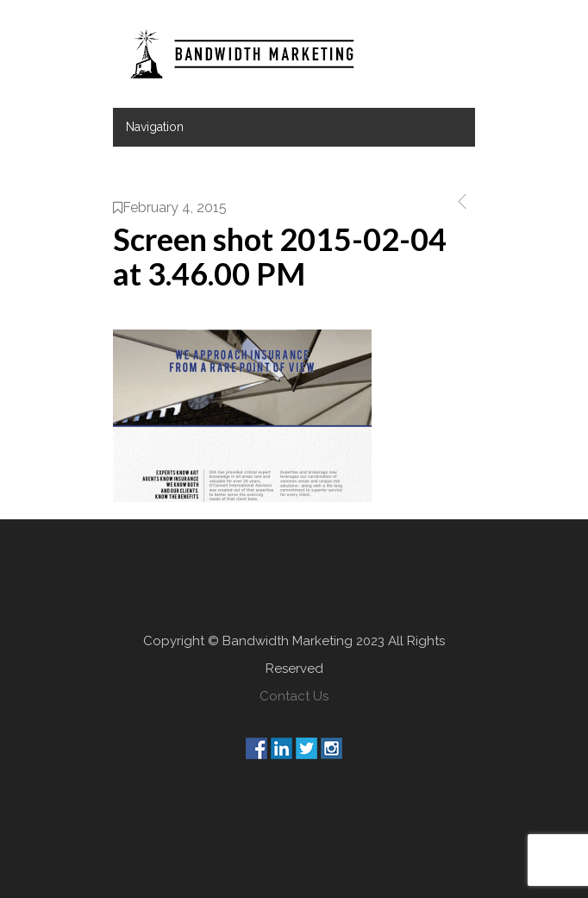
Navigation (155, 127)
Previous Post (459, 201)
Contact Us (294, 696)
